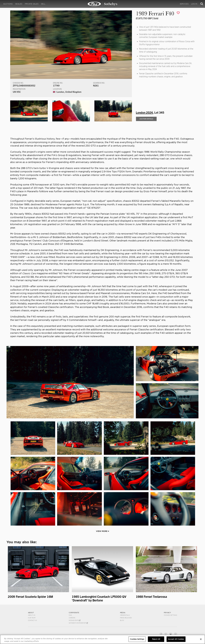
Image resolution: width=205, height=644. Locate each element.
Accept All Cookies (176, 639)
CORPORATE (74, 613)
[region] (102, 639)
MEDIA (123, 613)
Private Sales (32, 4)
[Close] (201, 639)
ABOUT (31, 613)
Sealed (19, 4)
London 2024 (144, 112)
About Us (32, 615)
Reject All (156, 639)
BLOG (122, 620)
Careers (72, 618)
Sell (43, 4)
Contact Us (32, 620)
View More (102, 531)
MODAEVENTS (75, 620)
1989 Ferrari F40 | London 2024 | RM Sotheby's (102, 4)
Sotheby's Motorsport (78, 623)
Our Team (32, 618)
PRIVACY (167, 613)
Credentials (125, 615)
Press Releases (126, 618)
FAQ (70, 615)
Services (184, 4)
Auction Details (146, 119)
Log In (194, 4)
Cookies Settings (170, 615)
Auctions (8, 4)
